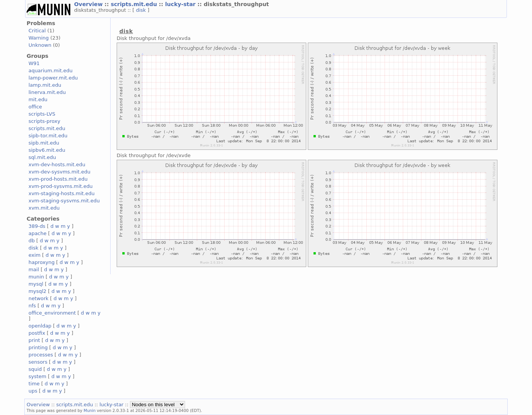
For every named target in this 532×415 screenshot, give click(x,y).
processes (41, 355)
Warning (39, 38)
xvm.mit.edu (44, 208)
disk (142, 10)
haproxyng (42, 262)
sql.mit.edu (42, 157)
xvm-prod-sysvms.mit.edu (61, 186)
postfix (37, 333)
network (39, 298)
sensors (38, 362)
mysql (36, 284)
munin (36, 277)
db (32, 241)
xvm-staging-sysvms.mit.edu (64, 201)
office (35, 107)
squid (35, 369)
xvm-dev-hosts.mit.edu (57, 165)
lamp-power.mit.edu (53, 78)
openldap (40, 326)
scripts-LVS (42, 114)
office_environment (52, 313)
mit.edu (38, 99)
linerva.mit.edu (47, 92)
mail (34, 270)
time (34, 384)
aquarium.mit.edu (51, 71)
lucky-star (181, 4)
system (37, 376)
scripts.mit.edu (135, 4)
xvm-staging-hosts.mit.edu (62, 193)
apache (37, 233)
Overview (89, 4)
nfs (32, 306)
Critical (37, 31)
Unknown (40, 45)
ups (33, 391)
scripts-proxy (44, 121)
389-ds (37, 226)
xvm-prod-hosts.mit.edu (58, 179)
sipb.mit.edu (44, 143)
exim (35, 255)
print (34, 340)
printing (38, 347)
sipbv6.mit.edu (47, 150)
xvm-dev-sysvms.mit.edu (59, 172)
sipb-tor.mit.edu (48, 136)
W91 (34, 63)
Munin (90, 410)
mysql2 (37, 291)
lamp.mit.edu (45, 85)
